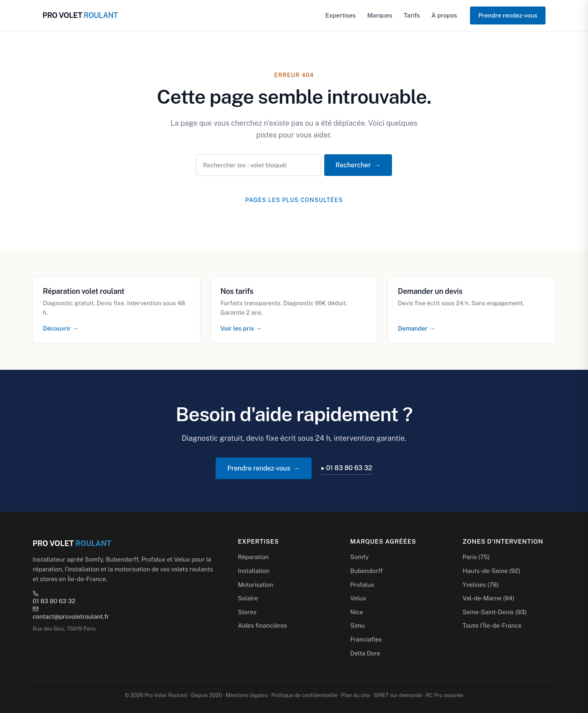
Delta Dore (365, 653)
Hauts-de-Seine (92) (492, 571)
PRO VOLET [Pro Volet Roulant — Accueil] (80, 15)
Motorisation (255, 585)
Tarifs (412, 15)
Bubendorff (367, 571)
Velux (358, 598)
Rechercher (353, 165)
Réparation (253, 557)
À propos (444, 15)
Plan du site (355, 695)
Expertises (341, 15)
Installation (254, 571)
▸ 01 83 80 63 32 (347, 468)
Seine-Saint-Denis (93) (495, 612)
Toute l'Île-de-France (492, 625)
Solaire (248, 598)
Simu (358, 625)
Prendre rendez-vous (508, 15)
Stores (247, 612)
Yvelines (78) (481, 585)
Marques (380, 15)
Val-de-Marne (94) (489, 598)
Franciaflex (366, 639)
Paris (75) (476, 557)
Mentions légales (247, 695)
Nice (357, 612)
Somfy (360, 557)
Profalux (362, 585)
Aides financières (262, 625)
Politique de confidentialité (304, 695)
